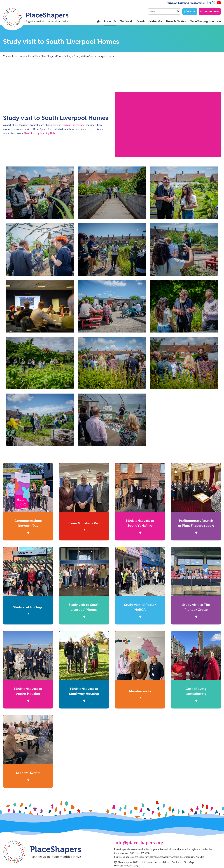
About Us (110, 21)
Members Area (210, 12)
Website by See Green (126, 866)
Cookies (176, 862)
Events (141, 21)
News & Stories (176, 21)
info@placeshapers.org (139, 843)
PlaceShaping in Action (205, 21)
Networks (156, 21)
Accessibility (162, 862)
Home (22, 56)
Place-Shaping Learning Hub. (40, 133)
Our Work (126, 21)
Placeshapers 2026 (126, 862)
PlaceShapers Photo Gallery (56, 56)
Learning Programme (73, 125)
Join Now (190, 12)
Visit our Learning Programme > (187, 3)
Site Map (189, 862)
